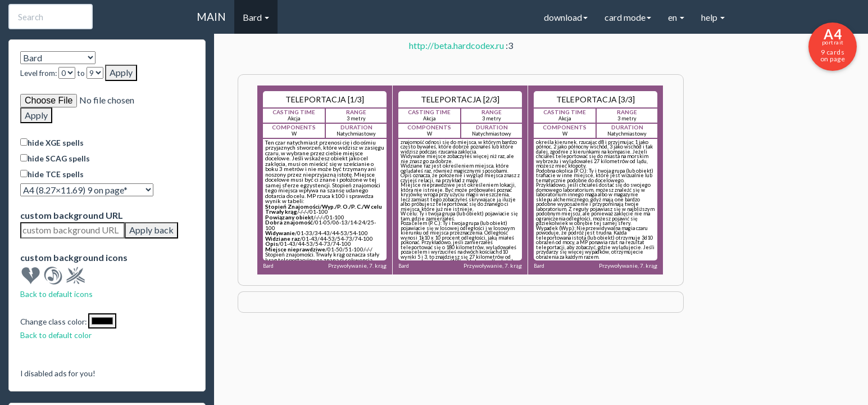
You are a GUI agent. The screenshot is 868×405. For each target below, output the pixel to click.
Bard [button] (256, 17)
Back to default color (56, 335)
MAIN (211, 17)
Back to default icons (56, 294)
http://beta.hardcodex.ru (456, 45)
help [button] (713, 17)
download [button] (566, 17)
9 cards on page (833, 44)
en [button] (676, 17)
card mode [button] (628, 17)
